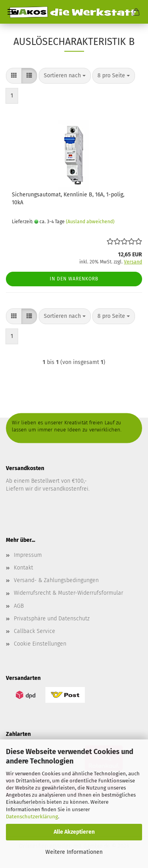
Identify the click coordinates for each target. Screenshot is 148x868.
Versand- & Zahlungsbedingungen (56, 580)
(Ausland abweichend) (90, 222)
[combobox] (65, 76)
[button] (14, 76)
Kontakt (23, 568)
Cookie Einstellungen (40, 644)
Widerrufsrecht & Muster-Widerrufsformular (68, 593)
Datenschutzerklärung (32, 817)
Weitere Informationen (74, 852)
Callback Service (35, 631)
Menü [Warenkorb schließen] (12, 12)
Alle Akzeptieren (74, 832)
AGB (19, 606)
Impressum (28, 555)
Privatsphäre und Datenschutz (52, 619)
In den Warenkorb (74, 279)
